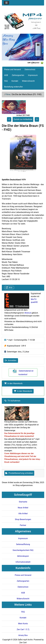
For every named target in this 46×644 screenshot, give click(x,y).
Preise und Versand (12, 69)
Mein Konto (23, 624)
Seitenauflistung (23, 544)
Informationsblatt (23, 562)
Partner (23, 525)
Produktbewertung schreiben (19, 473)
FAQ (6, 81)
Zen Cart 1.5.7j (23, 629)
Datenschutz (30, 69)
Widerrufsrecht (28, 81)
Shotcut (28, 313)
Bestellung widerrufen (14, 87)
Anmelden (11, 360)
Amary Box (23, 635)
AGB (6, 75)
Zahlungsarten (18, 75)
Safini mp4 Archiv (25, 640)
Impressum (33, 75)
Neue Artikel (23, 508)
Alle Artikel (23, 514)
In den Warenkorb (23, 391)
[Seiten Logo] (23, 21)
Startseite (23, 502)
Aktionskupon (23, 556)
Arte (9, 288)
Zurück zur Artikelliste (23, 119)
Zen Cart (23, 643)
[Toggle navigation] (6, 3)
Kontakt (15, 81)
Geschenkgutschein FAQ (23, 550)
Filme (8, 94)
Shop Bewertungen (23, 519)
